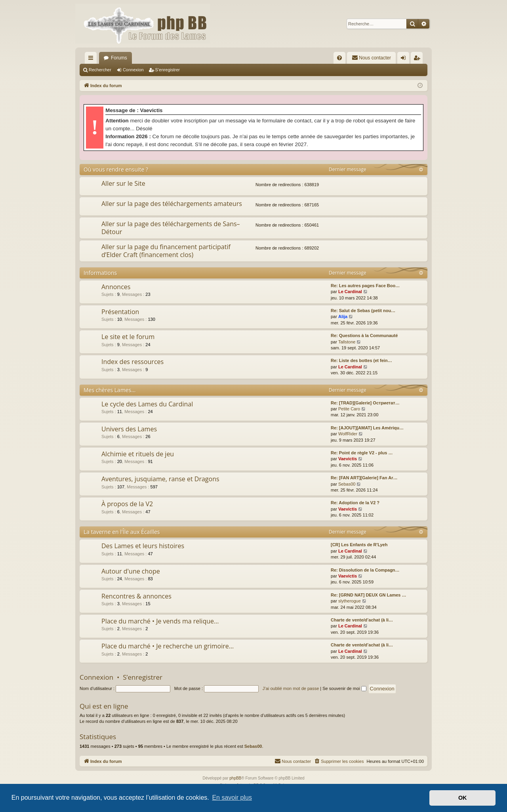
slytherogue (350, 601)
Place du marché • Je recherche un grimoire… (168, 646)
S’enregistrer (168, 70)
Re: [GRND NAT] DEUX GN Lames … (368, 595)
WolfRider (348, 434)
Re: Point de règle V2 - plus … (362, 453)
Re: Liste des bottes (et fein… (361, 360)
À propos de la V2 (127, 504)
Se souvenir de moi (344, 688)
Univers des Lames (129, 429)
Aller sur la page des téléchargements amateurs (172, 204)
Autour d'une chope (131, 571)
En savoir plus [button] (232, 798)
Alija (343, 316)
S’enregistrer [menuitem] (418, 59)
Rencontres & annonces (136, 596)
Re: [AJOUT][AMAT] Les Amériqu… (367, 428)
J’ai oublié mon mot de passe (291, 688)
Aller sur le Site (123, 183)
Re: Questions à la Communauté (364, 335)
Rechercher (100, 70)
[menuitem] (339, 58)
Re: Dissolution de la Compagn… (365, 570)
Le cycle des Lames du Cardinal (147, 404)
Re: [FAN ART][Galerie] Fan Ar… (364, 478)
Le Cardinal (350, 292)
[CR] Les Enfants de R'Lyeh (359, 545)
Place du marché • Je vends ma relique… (160, 621)
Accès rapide (92, 59)
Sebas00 (347, 484)
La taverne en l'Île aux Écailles (122, 532)
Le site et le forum (128, 337)
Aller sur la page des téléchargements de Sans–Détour (171, 228)
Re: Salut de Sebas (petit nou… (363, 311)
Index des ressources (132, 362)
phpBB (235, 778)
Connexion (133, 70)
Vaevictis (348, 459)
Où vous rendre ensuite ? (116, 169)
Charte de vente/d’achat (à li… (362, 620)
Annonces (116, 287)
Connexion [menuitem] (405, 59)
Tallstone (347, 342)
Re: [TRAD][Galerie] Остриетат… (365, 403)
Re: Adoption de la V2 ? (355, 503)
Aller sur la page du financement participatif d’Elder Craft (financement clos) (166, 251)
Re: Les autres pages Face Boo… (365, 286)
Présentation (120, 312)
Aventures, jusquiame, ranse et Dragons (160, 479)
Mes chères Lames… (110, 390)
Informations (100, 273)
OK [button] (463, 798)
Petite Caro (349, 409)
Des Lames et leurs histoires (143, 546)
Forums (119, 58)
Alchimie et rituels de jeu (138, 454)
